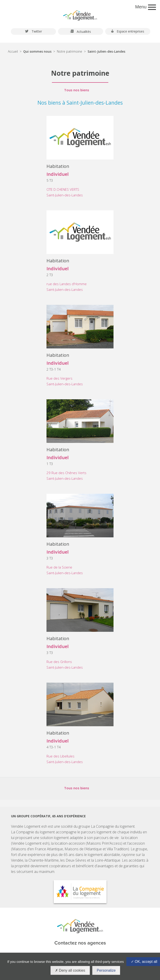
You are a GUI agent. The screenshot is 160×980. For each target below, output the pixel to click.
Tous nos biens (77, 90)
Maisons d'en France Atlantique (38, 849)
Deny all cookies (70, 970)
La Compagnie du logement (113, 826)
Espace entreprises (128, 32)
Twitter (34, 32)
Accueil (13, 51)
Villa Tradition (117, 849)
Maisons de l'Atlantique (83, 849)
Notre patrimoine (70, 51)
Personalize (106, 970)
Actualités (81, 32)
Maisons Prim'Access (104, 843)
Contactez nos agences (80, 943)
